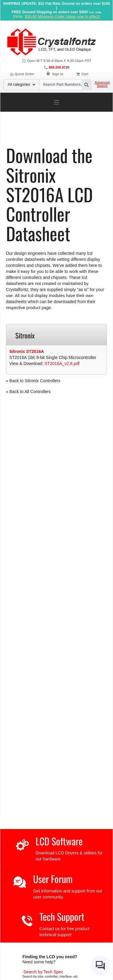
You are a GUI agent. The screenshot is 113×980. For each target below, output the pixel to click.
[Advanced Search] (43, 972)
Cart (85, 74)
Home (19, 132)
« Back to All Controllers (28, 392)
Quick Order (22, 74)
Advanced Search (102, 84)
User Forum (53, 879)
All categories (22, 85)
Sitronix (24, 136)
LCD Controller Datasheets (74, 132)
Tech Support (62, 916)
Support (37, 132)
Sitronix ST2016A (27, 351)
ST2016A (45, 136)
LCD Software (59, 841)
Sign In (58, 74)
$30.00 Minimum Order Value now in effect (62, 16)
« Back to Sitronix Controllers (33, 381)
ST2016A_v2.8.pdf (62, 363)
